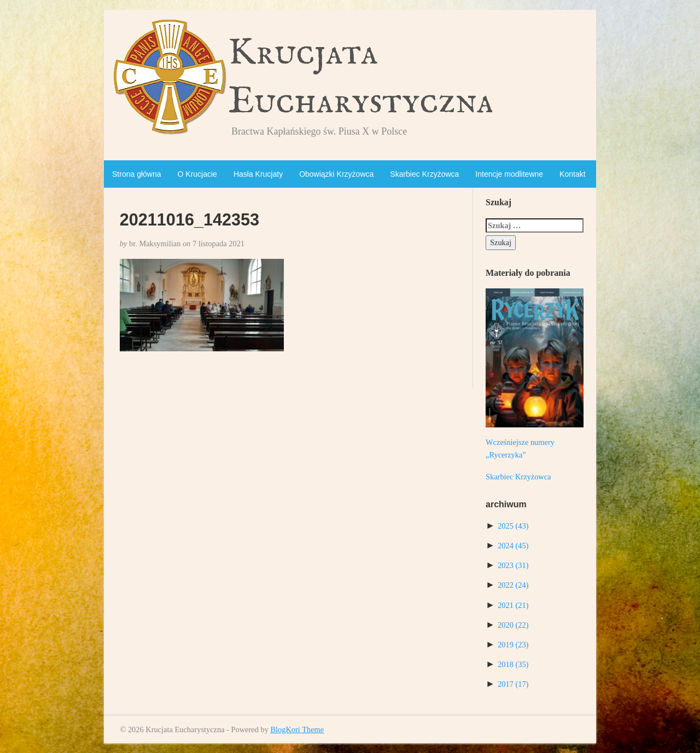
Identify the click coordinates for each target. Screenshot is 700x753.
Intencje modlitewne (509, 174)
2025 (513, 526)
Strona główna (137, 174)
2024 (513, 546)
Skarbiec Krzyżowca (424, 174)
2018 (513, 664)
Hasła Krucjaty (258, 174)
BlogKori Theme (297, 729)
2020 (513, 625)
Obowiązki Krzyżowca (336, 174)
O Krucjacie (197, 174)
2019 (513, 645)
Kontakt (572, 174)
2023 (513, 565)
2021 (513, 605)
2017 (513, 684)
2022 (513, 585)
